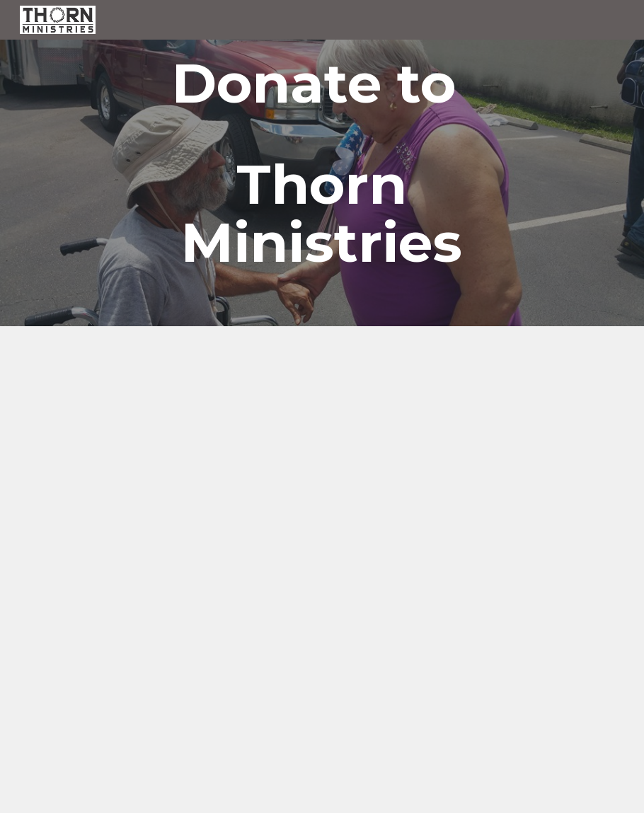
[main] (322, 163)
